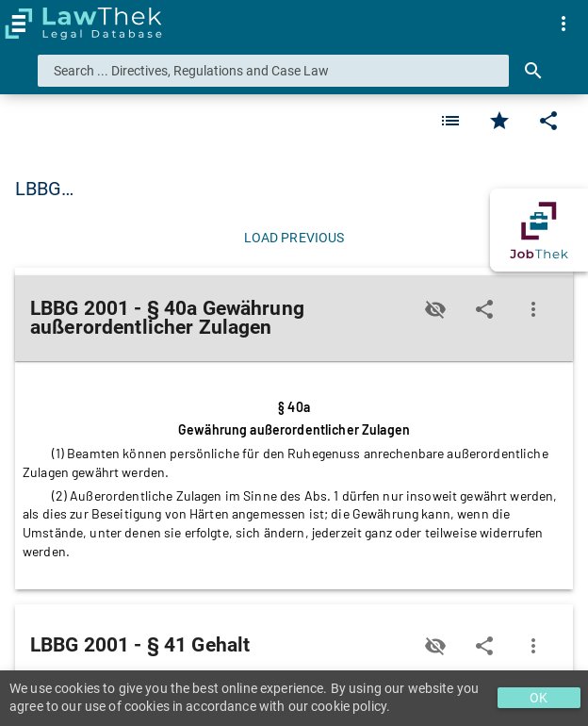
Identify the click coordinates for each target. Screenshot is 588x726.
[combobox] (273, 71)
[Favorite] (450, 121)
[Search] (533, 71)
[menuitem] (563, 24)
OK (539, 698)
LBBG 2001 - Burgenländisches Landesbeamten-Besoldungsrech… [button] (293, 189)
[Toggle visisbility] (435, 309)
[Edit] (548, 121)
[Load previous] (294, 238)
